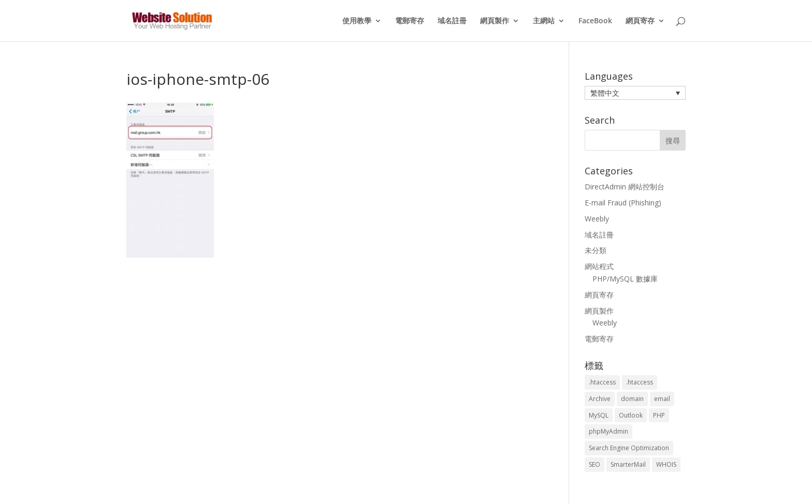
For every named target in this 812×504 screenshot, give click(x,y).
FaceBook (595, 21)
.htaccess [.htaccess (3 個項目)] (602, 382)
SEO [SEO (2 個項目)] (594, 464)
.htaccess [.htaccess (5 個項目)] (640, 382)
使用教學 (357, 21)
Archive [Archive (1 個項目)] (600, 399)
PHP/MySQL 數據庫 (625, 279)
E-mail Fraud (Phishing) (623, 203)
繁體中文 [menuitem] (605, 93)
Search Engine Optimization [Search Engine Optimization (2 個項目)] (629, 448)
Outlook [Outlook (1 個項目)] (631, 415)
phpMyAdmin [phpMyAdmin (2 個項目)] (608, 431)
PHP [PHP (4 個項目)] (659, 415)
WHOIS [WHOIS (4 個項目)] (666, 464)
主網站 (544, 21)
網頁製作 (495, 21)
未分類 (596, 250)
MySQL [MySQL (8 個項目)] (599, 415)
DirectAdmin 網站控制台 (625, 187)
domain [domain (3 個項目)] (632, 399)
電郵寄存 (410, 21)
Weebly (597, 219)
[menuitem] (635, 93)
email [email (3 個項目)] (662, 399)
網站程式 (599, 266)
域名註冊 (452, 21)
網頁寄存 (640, 21)
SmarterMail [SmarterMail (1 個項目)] (628, 464)
